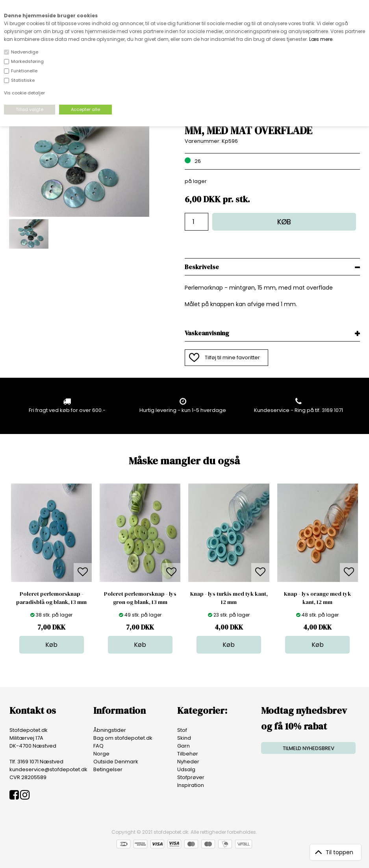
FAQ (98, 746)
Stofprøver (191, 777)
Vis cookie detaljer (24, 93)
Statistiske (23, 80)
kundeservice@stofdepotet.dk (48, 769)
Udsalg (186, 769)
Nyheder (188, 762)
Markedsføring (27, 61)
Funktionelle (24, 71)
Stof (182, 730)
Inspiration (191, 785)
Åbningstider (110, 730)
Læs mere (321, 39)
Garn (184, 746)
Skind (184, 738)
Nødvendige (25, 52)
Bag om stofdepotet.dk (123, 738)
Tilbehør (188, 754)
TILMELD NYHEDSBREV (309, 748)
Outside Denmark (116, 762)
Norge (101, 754)
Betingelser (108, 769)
